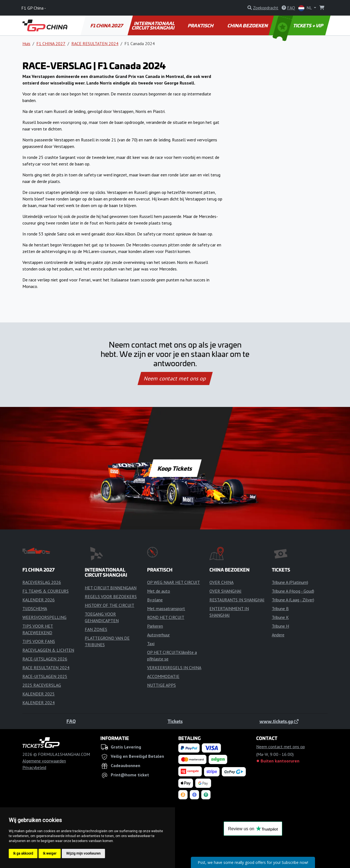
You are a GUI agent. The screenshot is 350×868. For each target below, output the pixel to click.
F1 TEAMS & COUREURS (46, 591)
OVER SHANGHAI (225, 591)
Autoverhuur (158, 635)
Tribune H (280, 626)
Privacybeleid (34, 767)
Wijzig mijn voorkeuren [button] (83, 854)
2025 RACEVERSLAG (42, 685)
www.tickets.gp (279, 721)
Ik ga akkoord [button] (23, 854)
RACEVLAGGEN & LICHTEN (48, 650)
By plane (155, 600)
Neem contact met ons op (175, 378)
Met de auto (159, 591)
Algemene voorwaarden (44, 761)
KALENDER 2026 (39, 600)
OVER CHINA (221, 582)
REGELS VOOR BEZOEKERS (111, 596)
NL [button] (306, 8)
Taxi (151, 643)
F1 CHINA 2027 (107, 25)
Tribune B (280, 608)
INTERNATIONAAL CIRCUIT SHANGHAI (153, 25)
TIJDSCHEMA (35, 608)
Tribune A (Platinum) (290, 582)
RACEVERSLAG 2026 (42, 582)
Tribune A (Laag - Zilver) (293, 600)
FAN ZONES (96, 629)
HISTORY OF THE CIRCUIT (110, 605)
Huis (26, 43)
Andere (278, 635)
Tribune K (280, 617)
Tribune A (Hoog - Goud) (293, 591)
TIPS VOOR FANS (39, 641)
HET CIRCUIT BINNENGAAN (111, 588)
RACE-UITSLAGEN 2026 (45, 659)
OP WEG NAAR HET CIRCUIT (173, 582)
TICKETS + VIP (298, 25)
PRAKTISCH (201, 25)
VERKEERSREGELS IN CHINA (174, 668)
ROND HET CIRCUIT (166, 617)
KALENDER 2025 (39, 694)
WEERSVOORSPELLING (44, 617)
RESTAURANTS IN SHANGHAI (237, 600)
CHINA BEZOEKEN (248, 25)
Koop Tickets (175, 468)
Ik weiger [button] (50, 854)
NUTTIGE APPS (161, 685)
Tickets (175, 721)
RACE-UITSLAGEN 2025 (45, 676)
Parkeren (155, 626)
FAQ (71, 721)
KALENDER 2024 (39, 703)
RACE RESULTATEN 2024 (95, 43)
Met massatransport (166, 608)
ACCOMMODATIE (163, 676)
